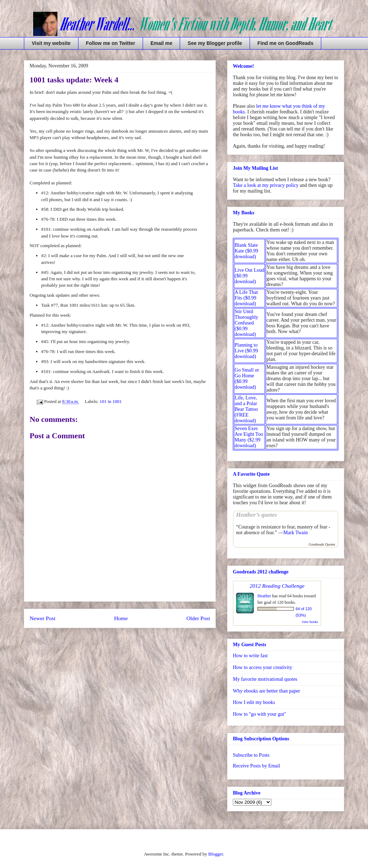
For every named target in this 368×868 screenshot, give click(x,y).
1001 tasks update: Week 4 (74, 80)
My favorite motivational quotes (265, 679)
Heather (264, 596)
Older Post (198, 618)
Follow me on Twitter (111, 43)
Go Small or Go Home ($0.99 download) (247, 379)
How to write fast (250, 656)
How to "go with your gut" (259, 714)
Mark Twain (296, 533)
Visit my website (51, 43)
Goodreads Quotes (322, 544)
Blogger (216, 854)
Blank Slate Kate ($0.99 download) (246, 251)
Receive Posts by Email (257, 766)
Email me (161, 43)
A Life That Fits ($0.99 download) (246, 298)
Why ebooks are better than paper (267, 691)
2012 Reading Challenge (277, 586)
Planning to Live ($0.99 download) (246, 351)
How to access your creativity (262, 667)
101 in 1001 (111, 401)
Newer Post (42, 618)
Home (121, 618)
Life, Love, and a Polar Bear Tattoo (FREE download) (246, 409)
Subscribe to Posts (251, 755)
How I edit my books (254, 702)
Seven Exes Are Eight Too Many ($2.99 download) (249, 437)
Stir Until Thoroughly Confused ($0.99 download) (246, 323)
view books (310, 622)
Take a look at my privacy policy (266, 185)
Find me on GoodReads (285, 43)
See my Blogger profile (215, 43)
